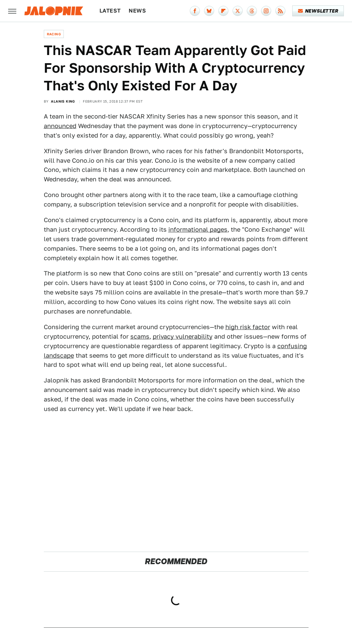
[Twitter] (238, 11)
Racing (54, 34)
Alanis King (63, 101)
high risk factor (248, 327)
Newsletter (318, 11)
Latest (110, 11)
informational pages (198, 229)
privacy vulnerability (183, 336)
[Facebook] (195, 11)
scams (140, 336)
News (137, 11)
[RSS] (280, 11)
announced (60, 126)
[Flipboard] (223, 11)
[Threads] (252, 11)
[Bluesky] (209, 11)
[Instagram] (266, 11)
